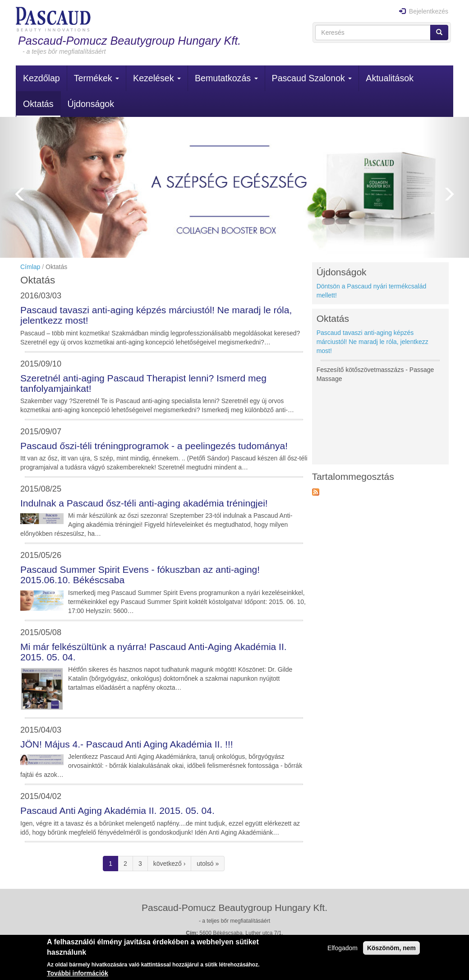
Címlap (30, 267)
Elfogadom (343, 948)
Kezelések (157, 78)
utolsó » (208, 864)
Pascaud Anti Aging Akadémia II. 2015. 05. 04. (117, 810)
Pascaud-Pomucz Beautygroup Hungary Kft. (129, 41)
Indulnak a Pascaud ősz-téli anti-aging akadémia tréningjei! (144, 503)
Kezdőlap (41, 78)
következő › (170, 864)
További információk (78, 973)
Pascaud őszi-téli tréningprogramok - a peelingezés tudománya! (154, 446)
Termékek (97, 78)
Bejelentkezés (424, 11)
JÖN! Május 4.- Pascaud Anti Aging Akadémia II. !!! (127, 744)
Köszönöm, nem (391, 948)
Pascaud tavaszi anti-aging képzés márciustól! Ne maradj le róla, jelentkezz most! (372, 342)
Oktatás (38, 104)
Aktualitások (390, 78)
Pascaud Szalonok (312, 78)
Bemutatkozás (226, 78)
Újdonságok (91, 104)
